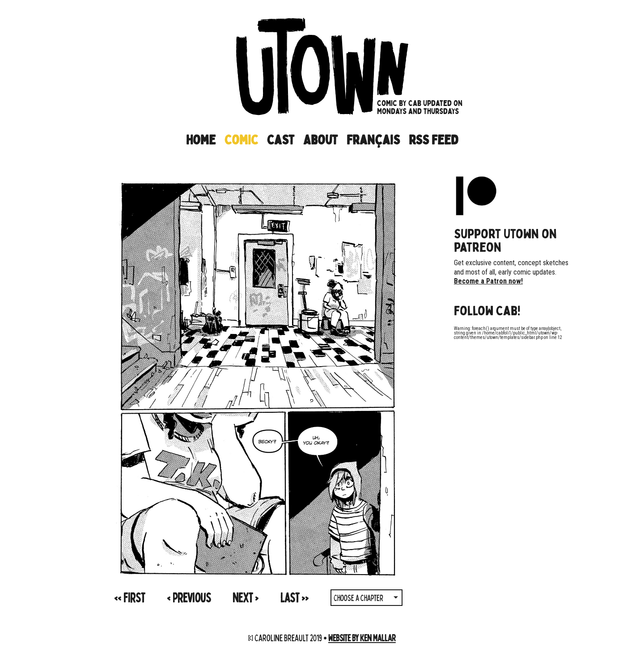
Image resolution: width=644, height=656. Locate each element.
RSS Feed (433, 140)
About (320, 140)
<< (129, 597)
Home (201, 140)
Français (373, 140)
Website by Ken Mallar (362, 637)
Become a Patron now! (488, 281)
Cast (281, 140)
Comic (241, 140)
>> (294, 597)
